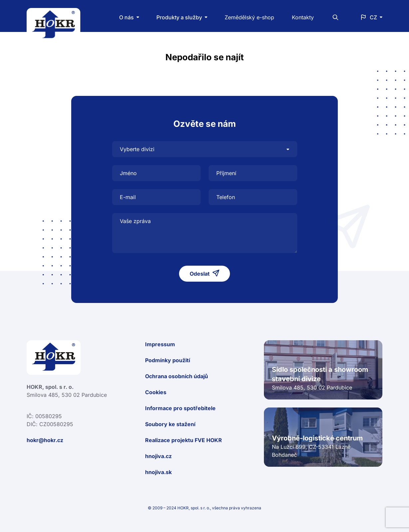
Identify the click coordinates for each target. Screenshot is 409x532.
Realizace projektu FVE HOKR (184, 440)
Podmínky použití (168, 360)
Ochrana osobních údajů (177, 376)
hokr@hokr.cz (45, 440)
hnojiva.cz (158, 456)
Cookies (156, 392)
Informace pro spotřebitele (180, 408)
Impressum (160, 344)
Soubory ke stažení (170, 424)
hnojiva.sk (158, 472)
